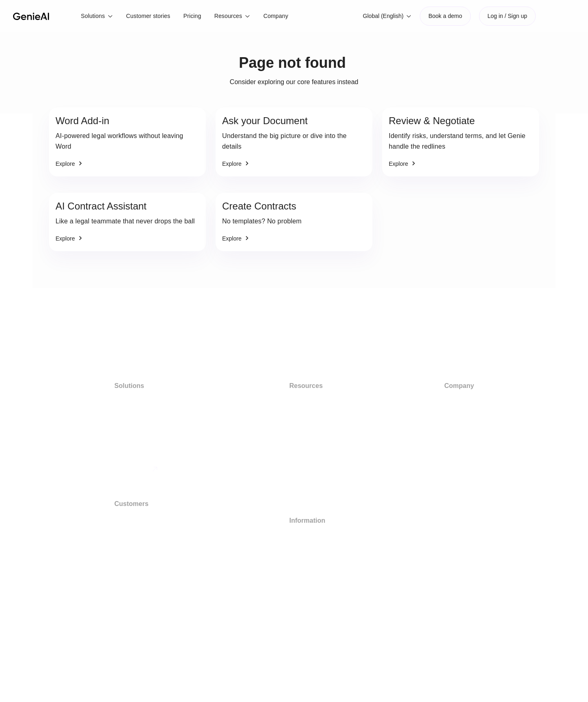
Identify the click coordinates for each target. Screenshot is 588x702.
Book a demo (445, 16)
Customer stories (148, 16)
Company (276, 16)
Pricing (192, 16)
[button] (97, 16)
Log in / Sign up (507, 16)
